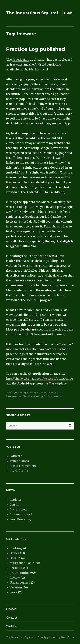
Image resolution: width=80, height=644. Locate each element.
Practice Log (36, 396)
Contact (12, 618)
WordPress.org (20, 519)
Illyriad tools (19, 471)
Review (15, 578)
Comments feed (21, 514)
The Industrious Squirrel (32, 13)
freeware (11, 396)
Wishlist (11, 626)
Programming (28, 393)
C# (60, 393)
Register (16, 500)
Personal (16, 568)
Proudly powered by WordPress (55, 637)
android (53, 393)
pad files (22, 396)
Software (16, 456)
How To (15, 558)
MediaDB (33, 300)
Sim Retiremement (23, 466)
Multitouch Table (22, 563)
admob (43, 393)
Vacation (16, 587)
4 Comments (53, 396)
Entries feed (18, 509)
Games (14, 553)
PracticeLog (21, 60)
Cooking (16, 548)
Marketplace (58, 383)
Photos (11, 609)
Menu (68, 13)
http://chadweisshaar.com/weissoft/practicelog (40, 379)
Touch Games (19, 461)
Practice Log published (36, 49)
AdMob (54, 172)
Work (13, 592)
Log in (14, 505)
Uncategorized (20, 582)
